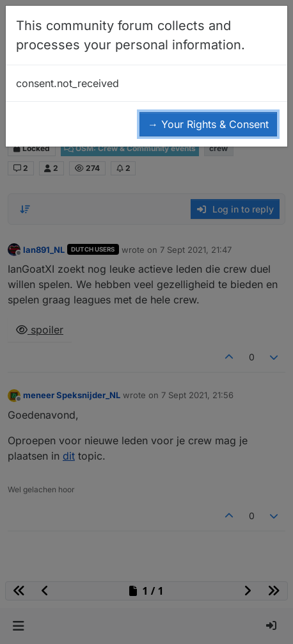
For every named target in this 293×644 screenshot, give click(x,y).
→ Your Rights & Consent (208, 124)
